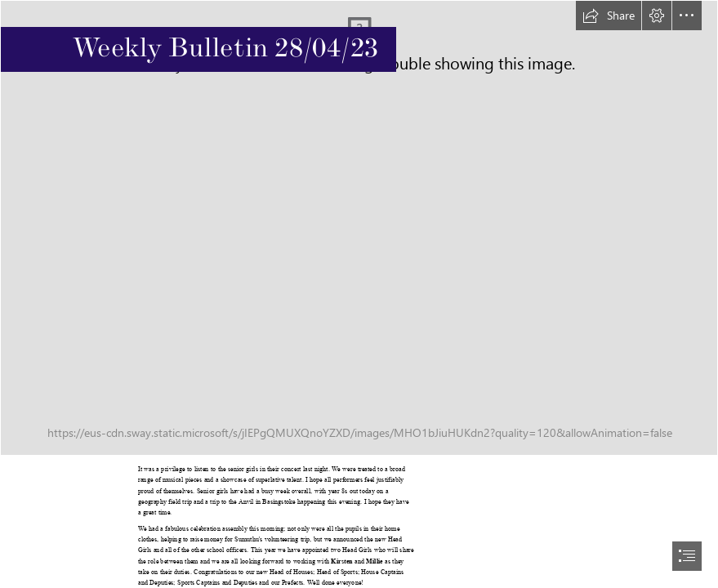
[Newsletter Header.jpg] (359, 228)
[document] (359, 294)
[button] (609, 16)
